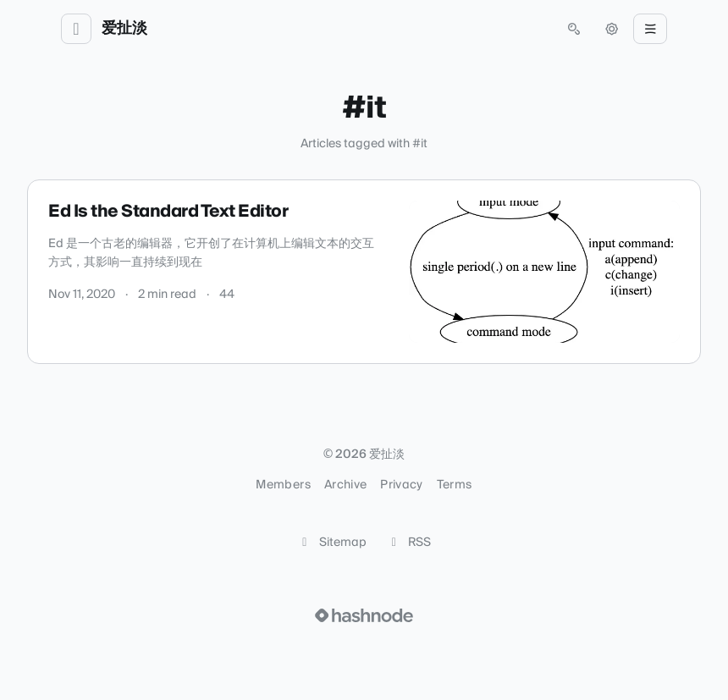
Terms (455, 485)
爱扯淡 (124, 29)
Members (283, 485)
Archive (345, 485)
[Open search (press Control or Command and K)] (574, 29)
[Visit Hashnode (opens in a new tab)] (364, 615)
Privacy (401, 485)
